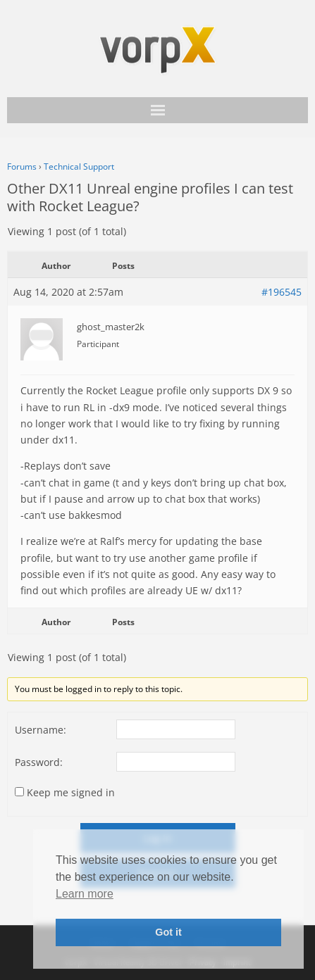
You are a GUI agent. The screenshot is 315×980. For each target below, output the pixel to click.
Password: (39, 762)
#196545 (282, 292)
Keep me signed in (71, 792)
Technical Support (79, 167)
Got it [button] (168, 932)
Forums (22, 167)
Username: (41, 730)
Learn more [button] (85, 894)
